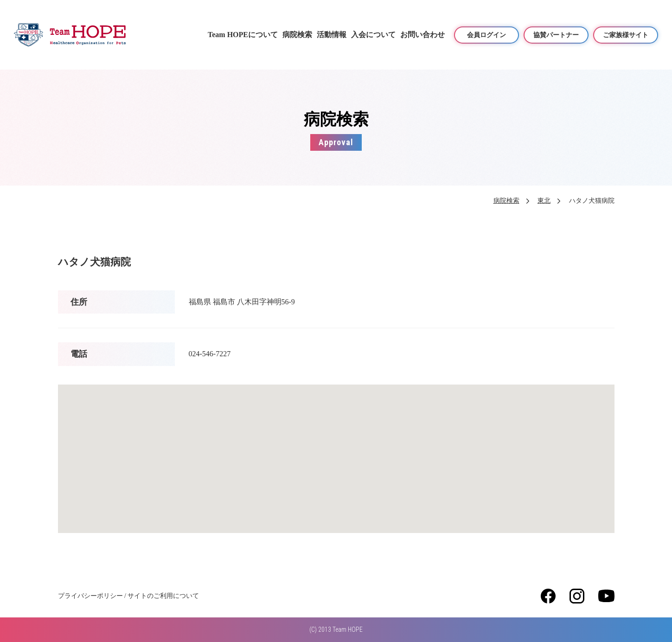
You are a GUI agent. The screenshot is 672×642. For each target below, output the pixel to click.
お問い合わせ (422, 35)
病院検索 (297, 35)
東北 (544, 201)
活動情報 (332, 35)
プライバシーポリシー (90, 596)
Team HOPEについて (243, 35)
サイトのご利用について (163, 596)
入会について (373, 35)
